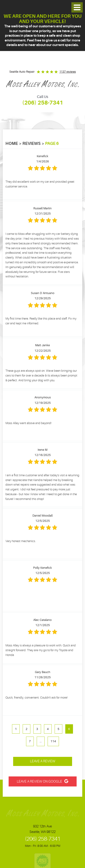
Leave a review (43, 761)
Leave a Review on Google (39, 782)
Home (12, 143)
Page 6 (52, 143)
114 (53, 741)
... (41, 741)
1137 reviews (68, 72)
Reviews (32, 143)
